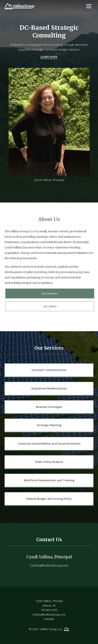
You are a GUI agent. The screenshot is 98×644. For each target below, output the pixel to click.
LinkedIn (49, 619)
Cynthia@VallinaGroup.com (49, 565)
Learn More (49, 57)
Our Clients (50, 306)
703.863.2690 (49, 610)
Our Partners (50, 293)
